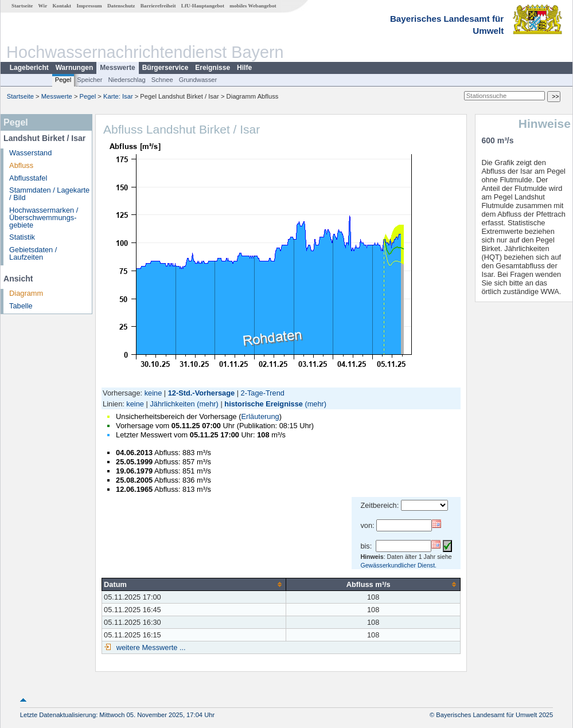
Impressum (89, 6)
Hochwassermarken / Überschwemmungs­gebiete (44, 218)
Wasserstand (30, 153)
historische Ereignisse (264, 404)
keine (153, 393)
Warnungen (75, 68)
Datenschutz (121, 6)
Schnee (162, 80)
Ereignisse (213, 68)
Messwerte (117, 68)
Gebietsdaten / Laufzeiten (33, 253)
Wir (43, 6)
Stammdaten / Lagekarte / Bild (49, 194)
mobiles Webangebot (253, 6)
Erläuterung (260, 416)
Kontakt (62, 6)
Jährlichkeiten (172, 404)
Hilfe (244, 68)
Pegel (63, 80)
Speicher (89, 80)
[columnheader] (194, 584)
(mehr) (208, 404)
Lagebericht (29, 68)
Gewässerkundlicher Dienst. (398, 565)
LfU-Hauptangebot (203, 6)
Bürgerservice (165, 68)
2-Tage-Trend (263, 393)
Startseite (22, 6)
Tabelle (21, 306)
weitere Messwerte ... (150, 647)
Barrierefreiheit (158, 6)
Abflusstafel (28, 178)
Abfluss (21, 165)
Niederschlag (126, 80)
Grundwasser (198, 80)
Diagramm (26, 293)
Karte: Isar (118, 96)
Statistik (22, 237)
